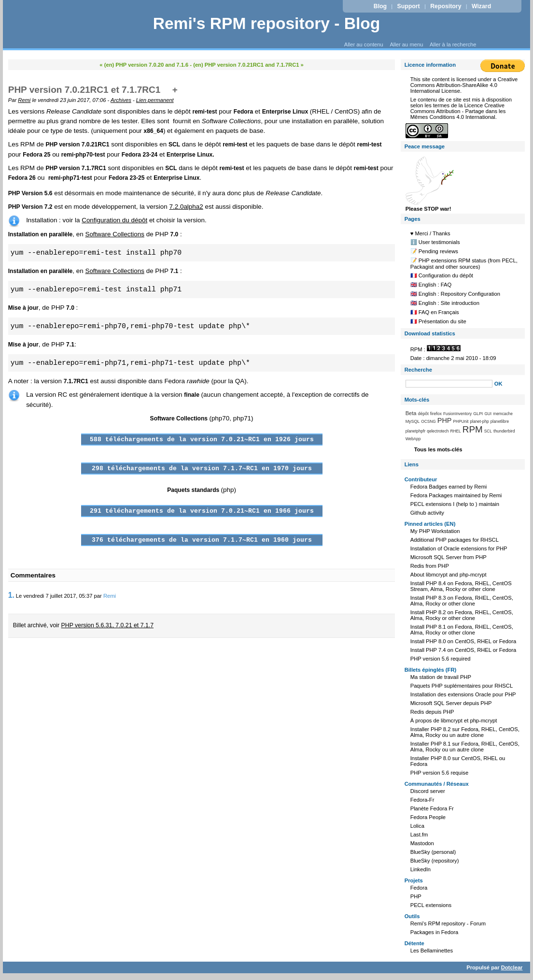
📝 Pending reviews (434, 251)
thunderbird (504, 431)
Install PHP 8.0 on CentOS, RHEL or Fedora (463, 641)
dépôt (423, 414)
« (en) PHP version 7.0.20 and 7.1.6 (144, 65)
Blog (380, 6)
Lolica (417, 826)
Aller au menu (406, 44)
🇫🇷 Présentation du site (438, 321)
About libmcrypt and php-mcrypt (449, 575)
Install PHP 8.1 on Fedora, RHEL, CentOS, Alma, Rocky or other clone (462, 630)
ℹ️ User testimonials (435, 242)
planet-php (479, 421)
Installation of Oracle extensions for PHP (459, 548)
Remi (24, 100)
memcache (503, 414)
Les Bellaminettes (432, 951)
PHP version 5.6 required (441, 659)
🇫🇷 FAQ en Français (435, 312)
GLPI (478, 414)
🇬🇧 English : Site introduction (445, 303)
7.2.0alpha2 (186, 207)
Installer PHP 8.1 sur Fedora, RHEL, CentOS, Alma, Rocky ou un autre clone (465, 747)
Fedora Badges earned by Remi (449, 487)
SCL (488, 431)
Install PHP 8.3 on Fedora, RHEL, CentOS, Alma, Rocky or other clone (462, 601)
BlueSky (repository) (435, 861)
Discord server (428, 791)
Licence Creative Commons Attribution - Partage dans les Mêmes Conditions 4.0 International (458, 111)
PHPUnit (461, 421)
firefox (436, 414)
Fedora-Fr (422, 800)
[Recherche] (449, 384)
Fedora (419, 888)
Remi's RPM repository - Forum (448, 923)
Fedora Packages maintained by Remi (456, 495)
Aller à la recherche (453, 44)
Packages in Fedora (435, 932)
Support (409, 6)
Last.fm (419, 835)
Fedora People (428, 817)
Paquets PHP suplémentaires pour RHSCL (462, 686)
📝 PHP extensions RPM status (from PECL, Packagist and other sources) (464, 264)
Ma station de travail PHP (441, 677)
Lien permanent (155, 100)
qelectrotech (438, 431)
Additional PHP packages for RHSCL (455, 540)
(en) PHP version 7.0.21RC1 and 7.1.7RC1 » (248, 65)
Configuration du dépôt (114, 220)
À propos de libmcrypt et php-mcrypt (454, 721)
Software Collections (115, 234)
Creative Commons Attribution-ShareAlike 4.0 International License (464, 85)
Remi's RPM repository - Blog (267, 23)
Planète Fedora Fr (432, 808)
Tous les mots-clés (438, 449)
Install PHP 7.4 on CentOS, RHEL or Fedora (463, 650)
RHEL (456, 431)
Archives (121, 100)
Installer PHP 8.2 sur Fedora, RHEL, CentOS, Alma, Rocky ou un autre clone (465, 732)
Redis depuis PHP (432, 712)
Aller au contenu (364, 44)
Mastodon (422, 843)
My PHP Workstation (435, 531)
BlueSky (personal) (433, 852)
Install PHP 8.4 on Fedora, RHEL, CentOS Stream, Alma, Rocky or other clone (461, 586)
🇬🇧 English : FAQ (431, 285)
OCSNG (428, 421)
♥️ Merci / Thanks (430, 233)
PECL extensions (431, 905)
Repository (446, 6)
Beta (411, 413)
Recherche (418, 370)
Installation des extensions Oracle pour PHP (463, 694)
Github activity (427, 513)
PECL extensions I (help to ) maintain (455, 504)
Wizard (481, 6)
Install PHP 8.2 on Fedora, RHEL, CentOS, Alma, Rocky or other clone (462, 615)
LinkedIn (421, 869)
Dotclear (512, 967)
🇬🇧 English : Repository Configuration (455, 294)
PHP (445, 420)
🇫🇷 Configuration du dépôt (442, 275)
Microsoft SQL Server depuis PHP (451, 703)
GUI (488, 414)
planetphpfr (416, 431)
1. (11, 595)
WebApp (413, 439)
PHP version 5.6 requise (439, 773)
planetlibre (500, 421)
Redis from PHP (430, 566)
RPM (473, 429)
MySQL (413, 421)
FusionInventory (457, 414)
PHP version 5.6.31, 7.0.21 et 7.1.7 (107, 625)
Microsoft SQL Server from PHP (449, 557)
